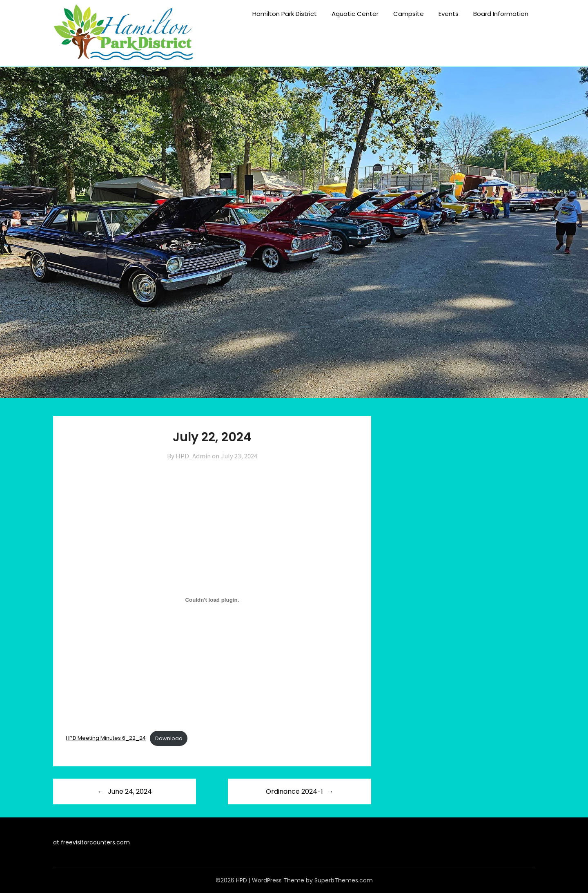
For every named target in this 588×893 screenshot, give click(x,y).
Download (169, 738)
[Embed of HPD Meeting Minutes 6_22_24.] (212, 600)
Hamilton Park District (285, 14)
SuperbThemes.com (344, 880)
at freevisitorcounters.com (91, 842)
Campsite (409, 14)
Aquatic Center (355, 14)
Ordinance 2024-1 (294, 791)
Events (449, 14)
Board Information (501, 14)
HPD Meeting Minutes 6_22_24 (106, 738)
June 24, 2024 (130, 791)
